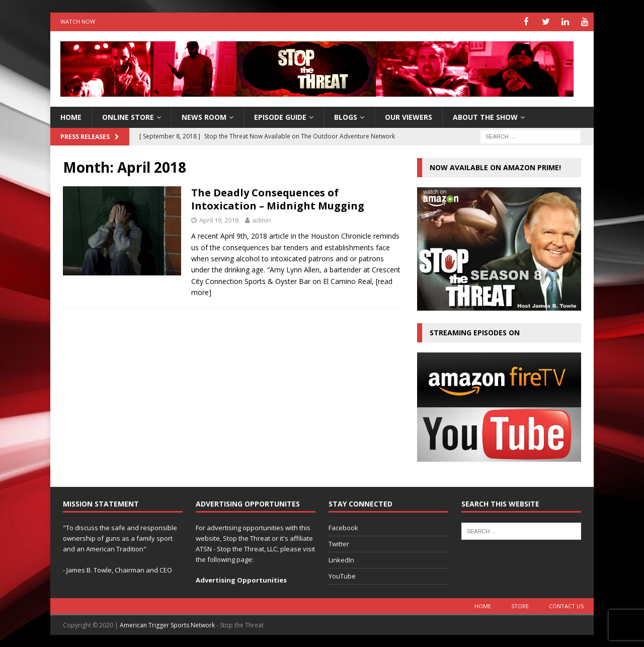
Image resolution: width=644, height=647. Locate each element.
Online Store (128, 116)
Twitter (339, 543)
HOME (71, 116)
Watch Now (78, 21)
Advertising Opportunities (241, 580)
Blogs (346, 116)
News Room (204, 116)
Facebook (343, 527)
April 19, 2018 (219, 220)
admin (262, 220)
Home (483, 605)
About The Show (485, 116)
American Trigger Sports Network (167, 625)
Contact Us (566, 605)
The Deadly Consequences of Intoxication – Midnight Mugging (278, 199)
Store (520, 605)
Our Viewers (409, 116)
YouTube (342, 575)
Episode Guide (280, 116)
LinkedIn (341, 559)
